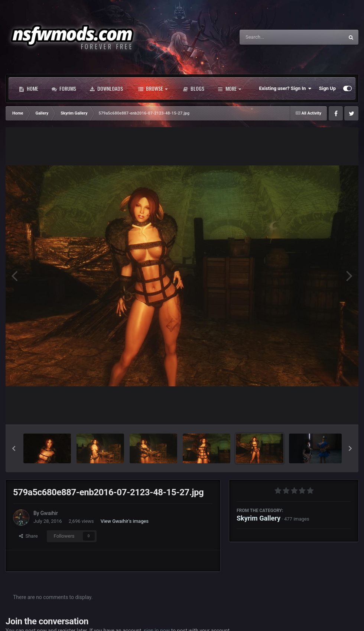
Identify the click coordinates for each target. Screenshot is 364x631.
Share (28, 536)
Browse (153, 88)
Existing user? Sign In (285, 88)
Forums (64, 88)
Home (29, 88)
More (229, 88)
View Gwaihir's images (125, 521)
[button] (14, 448)
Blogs (194, 88)
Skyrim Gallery (259, 518)
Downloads (106, 88)
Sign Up (327, 88)
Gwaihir (49, 513)
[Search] (273, 37)
